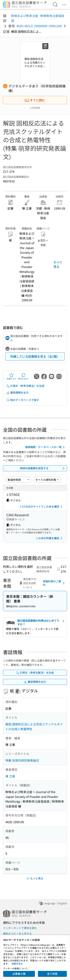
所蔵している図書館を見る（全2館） (35, 356)
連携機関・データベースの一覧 (45, 447)
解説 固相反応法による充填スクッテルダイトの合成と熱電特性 (34, 726)
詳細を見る (17, 964)
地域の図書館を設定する (43, 468)
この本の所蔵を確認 (50, 538)
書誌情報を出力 (17, 393)
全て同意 (52, 974)
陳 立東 (10, 776)
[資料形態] (47, 480)
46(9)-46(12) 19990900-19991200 (39, 26)
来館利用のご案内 (54, 583)
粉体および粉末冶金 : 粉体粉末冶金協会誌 (38, 18)
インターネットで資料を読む (20, 928)
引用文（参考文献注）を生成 (25, 386)
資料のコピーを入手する (17, 934)
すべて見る (58, 264)
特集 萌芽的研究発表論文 (22, 760)
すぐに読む (35, 100)
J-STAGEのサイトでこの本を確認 (42, 507)
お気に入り (11, 376)
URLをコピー (23, 376)
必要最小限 (19, 974)
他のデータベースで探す (23, 400)
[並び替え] (18, 480)
